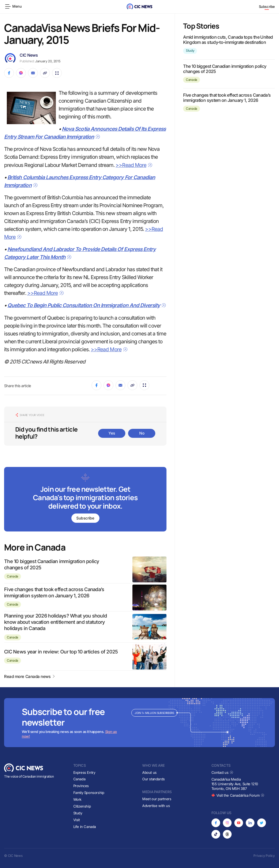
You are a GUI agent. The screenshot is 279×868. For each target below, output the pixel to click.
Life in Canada (85, 827)
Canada (13, 576)
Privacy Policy (264, 856)
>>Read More (134, 165)
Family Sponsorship (89, 793)
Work (77, 799)
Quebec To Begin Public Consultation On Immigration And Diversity (87, 305)
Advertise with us (156, 806)
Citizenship (82, 806)
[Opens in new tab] (216, 823)
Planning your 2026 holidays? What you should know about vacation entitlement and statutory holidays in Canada (55, 622)
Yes (112, 433)
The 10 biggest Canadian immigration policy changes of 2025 (225, 69)
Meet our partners (157, 799)
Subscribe (267, 7)
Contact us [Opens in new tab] (222, 772)
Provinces (81, 786)
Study (190, 51)
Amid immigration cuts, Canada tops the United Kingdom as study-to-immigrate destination (228, 40)
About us (149, 772)
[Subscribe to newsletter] (85, 500)
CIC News (29, 55)
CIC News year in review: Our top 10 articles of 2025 (61, 652)
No (142, 433)
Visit (77, 820)
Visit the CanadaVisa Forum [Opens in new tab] (238, 795)
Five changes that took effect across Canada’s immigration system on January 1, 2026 (227, 98)
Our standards (154, 779)
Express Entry (84, 772)
